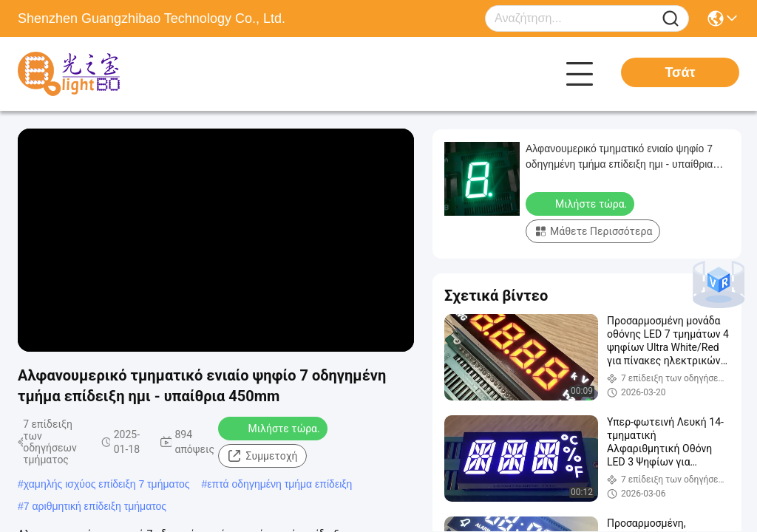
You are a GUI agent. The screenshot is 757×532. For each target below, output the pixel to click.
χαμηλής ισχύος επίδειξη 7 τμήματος (107, 484)
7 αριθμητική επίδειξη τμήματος (95, 506)
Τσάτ (680, 72)
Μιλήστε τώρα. (274, 428)
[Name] (671, 19)
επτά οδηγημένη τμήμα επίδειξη (279, 484)
